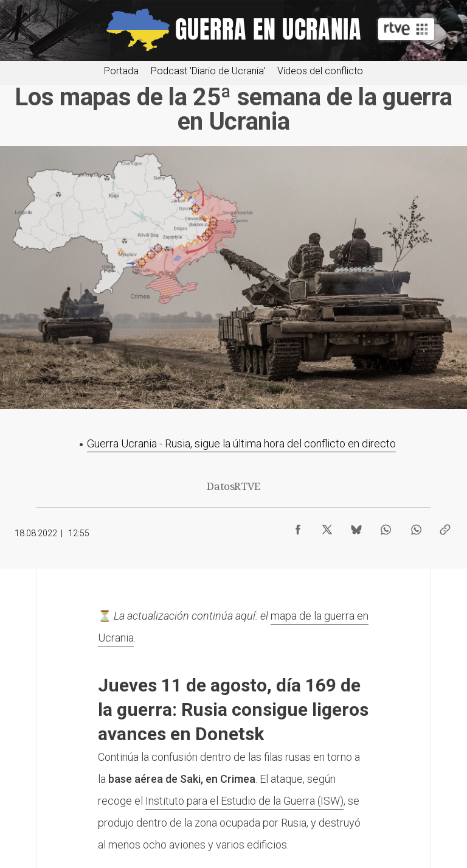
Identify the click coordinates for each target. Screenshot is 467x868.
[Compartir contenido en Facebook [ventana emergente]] (298, 527)
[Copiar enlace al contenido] (445, 527)
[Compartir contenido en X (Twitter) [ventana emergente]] (327, 527)
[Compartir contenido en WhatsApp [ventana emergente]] (386, 527)
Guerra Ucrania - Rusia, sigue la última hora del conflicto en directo (241, 443)
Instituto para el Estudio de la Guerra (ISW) (244, 801)
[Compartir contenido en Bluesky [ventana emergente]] (356, 527)
